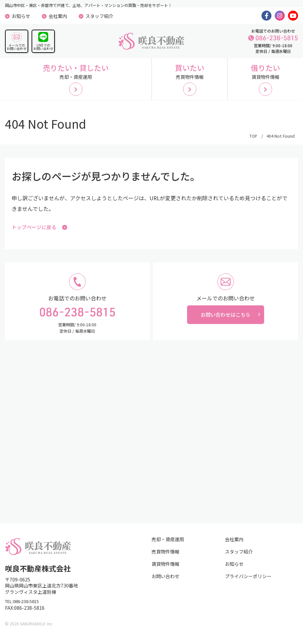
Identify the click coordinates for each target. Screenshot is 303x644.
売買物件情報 (165, 555)
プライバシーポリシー (248, 579)
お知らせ (21, 16)
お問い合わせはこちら (226, 319)
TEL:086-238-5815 (25, 605)
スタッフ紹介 (99, 16)
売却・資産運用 (168, 542)
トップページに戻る (41, 230)
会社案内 (58, 16)
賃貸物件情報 (165, 567)
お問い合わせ (165, 579)
